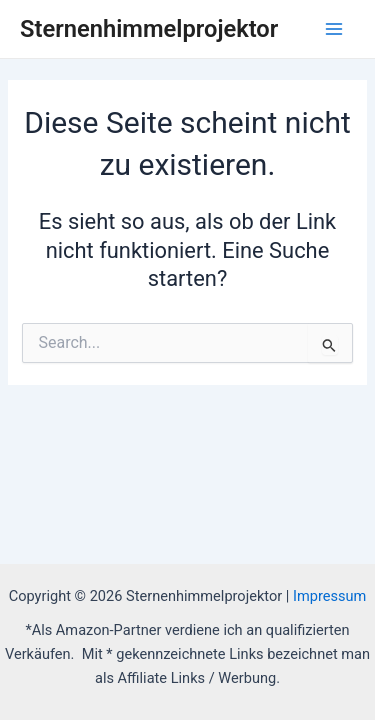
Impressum (329, 596)
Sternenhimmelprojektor (149, 29)
